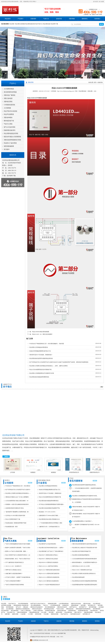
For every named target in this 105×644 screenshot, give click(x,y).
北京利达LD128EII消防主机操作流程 (15, 516)
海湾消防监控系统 (49, 609)
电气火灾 (18, 607)
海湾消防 (83, 605)
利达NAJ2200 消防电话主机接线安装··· (49, 581)
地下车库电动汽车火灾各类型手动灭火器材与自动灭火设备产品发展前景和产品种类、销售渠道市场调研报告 (59, 362)
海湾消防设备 (10, 607)
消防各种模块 (8, 118)
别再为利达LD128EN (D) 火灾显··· (81, 566)
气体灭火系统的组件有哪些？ (13, 581)
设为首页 (96, 2)
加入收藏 (101, 2)
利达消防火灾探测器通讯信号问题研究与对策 (42, 373)
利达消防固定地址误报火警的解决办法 (49, 519)
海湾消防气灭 (83, 607)
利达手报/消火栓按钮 (10, 111)
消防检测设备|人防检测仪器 (21, 605)
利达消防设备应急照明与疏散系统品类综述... (84, 485)
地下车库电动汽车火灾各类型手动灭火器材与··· (18, 490)
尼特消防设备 (94, 611)
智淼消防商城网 (88, 612)
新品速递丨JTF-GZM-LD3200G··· (48, 512)
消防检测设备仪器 (34, 612)
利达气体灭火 (39, 24)
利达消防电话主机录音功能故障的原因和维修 (84, 581)
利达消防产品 (11, 612)
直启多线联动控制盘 (10, 92)
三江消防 (30, 614)
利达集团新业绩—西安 (11, 527)
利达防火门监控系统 (10, 143)
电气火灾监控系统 (10, 127)
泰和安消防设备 (62, 611)
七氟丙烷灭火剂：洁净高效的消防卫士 (49, 527)
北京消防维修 (10, 609)
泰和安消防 (59, 612)
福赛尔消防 (15, 614)
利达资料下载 (54, 24)
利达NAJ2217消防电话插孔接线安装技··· (50, 570)
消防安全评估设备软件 (37, 607)
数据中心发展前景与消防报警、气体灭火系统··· (18, 548)
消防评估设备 (87, 604)
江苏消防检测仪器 (55, 605)
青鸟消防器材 (15, 611)
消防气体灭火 (78, 612)
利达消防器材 (5, 611)
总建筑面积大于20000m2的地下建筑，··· (50, 516)
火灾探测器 (7, 108)
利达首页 (8, 19)
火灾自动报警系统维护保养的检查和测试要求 (84, 559)
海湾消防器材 (97, 609)
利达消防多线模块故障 (78, 577)
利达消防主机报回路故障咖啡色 (81, 555)
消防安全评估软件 (62, 607)
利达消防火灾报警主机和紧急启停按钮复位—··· (18, 493)
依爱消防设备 (72, 611)
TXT (61, 637)
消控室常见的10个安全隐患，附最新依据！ (41, 355)
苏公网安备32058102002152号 (39, 640)
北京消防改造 (97, 604)
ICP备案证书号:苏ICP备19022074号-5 (40, 637)
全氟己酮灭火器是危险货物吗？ (14, 574)
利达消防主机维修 (20, 24)
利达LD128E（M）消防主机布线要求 (42, 334)
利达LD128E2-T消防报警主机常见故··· (82, 570)
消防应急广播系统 (10, 95)
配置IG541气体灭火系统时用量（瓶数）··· (17, 551)
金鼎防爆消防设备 (83, 611)
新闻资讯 (85, 19)
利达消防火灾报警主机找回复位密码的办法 (84, 574)
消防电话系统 (8, 102)
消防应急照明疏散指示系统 (12, 140)
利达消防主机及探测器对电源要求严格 (49, 508)
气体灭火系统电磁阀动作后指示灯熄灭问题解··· (18, 544)
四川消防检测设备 (36, 605)
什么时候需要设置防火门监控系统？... (82, 521)
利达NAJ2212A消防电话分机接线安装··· (49, 577)
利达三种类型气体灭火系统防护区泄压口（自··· (18, 555)
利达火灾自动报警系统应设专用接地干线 (40, 370)
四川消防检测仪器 (50, 607)
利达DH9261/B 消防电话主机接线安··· (49, 562)
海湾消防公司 (92, 605)
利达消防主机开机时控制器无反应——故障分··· (52, 548)
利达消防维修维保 (23, 604)
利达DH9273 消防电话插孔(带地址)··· (49, 555)
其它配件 (7, 149)
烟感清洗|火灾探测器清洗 (23, 609)
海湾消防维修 (93, 607)
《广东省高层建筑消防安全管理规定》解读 (50, 523)
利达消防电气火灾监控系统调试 (47, 544)
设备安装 (59, 19)
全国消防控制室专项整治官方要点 (15, 508)
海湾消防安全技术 (75, 614)
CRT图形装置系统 (9, 105)
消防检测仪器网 (52, 604)
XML (58, 637)
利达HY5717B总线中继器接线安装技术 (49, 585)
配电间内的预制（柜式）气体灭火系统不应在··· (18, 559)
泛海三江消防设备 (26, 611)
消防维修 (72, 19)
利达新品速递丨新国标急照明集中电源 (16, 523)
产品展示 (21, 19)
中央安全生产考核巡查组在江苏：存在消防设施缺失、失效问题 (47, 344)
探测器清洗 (66, 605)
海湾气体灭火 (73, 607)
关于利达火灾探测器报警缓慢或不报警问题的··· (52, 504)
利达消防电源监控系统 (11, 133)
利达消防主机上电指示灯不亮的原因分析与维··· (85, 548)
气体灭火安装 (60, 609)
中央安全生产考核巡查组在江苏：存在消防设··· (18, 486)
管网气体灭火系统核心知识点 (13, 570)
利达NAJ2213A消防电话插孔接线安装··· (49, 574)
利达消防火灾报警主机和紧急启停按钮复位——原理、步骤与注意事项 (48, 366)
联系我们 (97, 19)
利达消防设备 (47, 24)
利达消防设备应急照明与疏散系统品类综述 (41, 358)
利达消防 (12, 24)
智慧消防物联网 (9, 146)
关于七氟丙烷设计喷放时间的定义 (15, 562)
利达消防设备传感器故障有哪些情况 (39, 377)
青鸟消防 (51, 612)
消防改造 (26, 607)
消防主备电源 (8, 98)
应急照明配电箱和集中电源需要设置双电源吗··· (85, 585)
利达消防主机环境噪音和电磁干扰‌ (81, 551)
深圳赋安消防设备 (50, 611)
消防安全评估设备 (76, 604)
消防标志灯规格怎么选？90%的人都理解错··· (17, 497)
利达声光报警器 (9, 114)
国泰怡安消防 (55, 614)
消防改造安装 (70, 609)
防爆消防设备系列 (10, 130)
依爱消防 (7, 614)
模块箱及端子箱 (9, 121)
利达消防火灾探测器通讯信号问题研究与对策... (85, 496)
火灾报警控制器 (9, 89)
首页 (95, 82)
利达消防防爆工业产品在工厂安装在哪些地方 (51, 551)
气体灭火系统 (8, 124)
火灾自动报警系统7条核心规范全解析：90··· (17, 501)
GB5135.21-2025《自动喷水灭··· (14, 566)
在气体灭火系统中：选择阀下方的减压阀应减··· (18, 577)
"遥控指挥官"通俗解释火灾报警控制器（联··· (17, 512)
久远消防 (23, 614)
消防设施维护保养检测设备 (83, 609)
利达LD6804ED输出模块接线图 (41, 332)
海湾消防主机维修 (6, 605)
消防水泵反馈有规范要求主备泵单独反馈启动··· (85, 544)
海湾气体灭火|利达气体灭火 (38, 604)
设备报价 (33, 19)
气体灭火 (46, 19)
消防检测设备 (75, 605)
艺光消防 (46, 614)
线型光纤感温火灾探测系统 (12, 137)
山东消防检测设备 (64, 604)
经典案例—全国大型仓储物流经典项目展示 (17, 504)
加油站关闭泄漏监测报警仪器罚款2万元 (40, 351)
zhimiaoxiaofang (94, 630)
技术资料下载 (11, 176)
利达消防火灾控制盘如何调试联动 (39, 347)
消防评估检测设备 (22, 612)
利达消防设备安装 (30, 24)
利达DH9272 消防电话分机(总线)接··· (49, 559)
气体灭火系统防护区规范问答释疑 (15, 585)
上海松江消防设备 (38, 611)
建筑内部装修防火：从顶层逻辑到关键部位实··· (85, 562)
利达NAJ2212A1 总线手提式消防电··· (49, 566)
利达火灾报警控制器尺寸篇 (13, 519)
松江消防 (44, 612)
